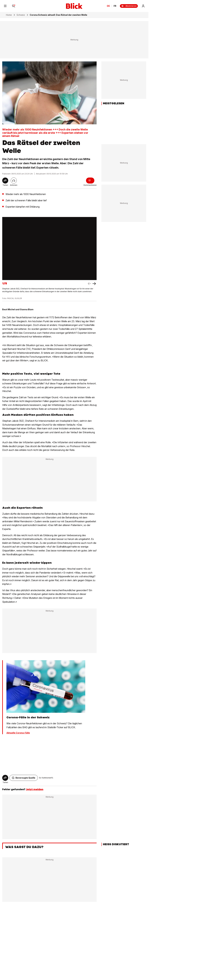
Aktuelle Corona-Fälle (18, 733)
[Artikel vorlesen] (14, 181)
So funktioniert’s (46, 778)
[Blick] (74, 6)
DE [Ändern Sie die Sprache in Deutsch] (108, 6)
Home (9, 15)
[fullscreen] (49, 248)
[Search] (14, 6)
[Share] (5, 181)
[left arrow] (94, 284)
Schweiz (21, 15)
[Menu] (5, 6)
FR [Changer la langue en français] (115, 6)
